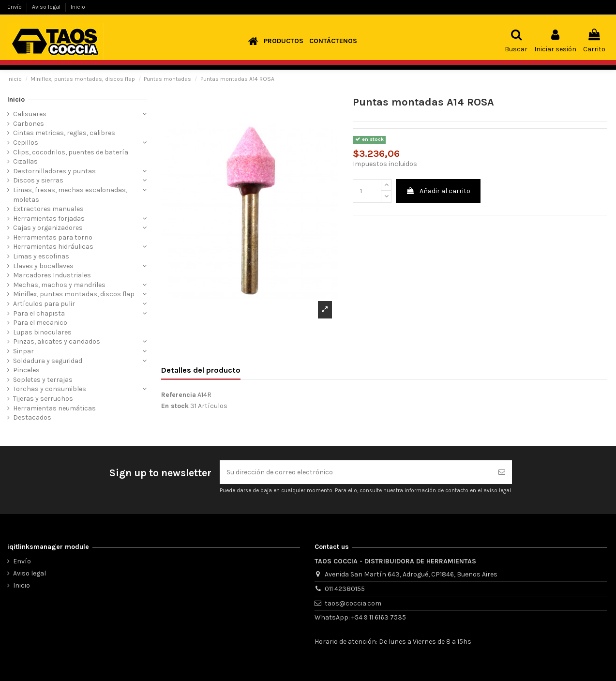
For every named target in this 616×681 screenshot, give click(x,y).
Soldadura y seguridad (48, 361)
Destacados (32, 417)
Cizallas (25, 161)
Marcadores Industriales (52, 275)
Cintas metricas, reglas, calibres (64, 133)
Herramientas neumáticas (54, 408)
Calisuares (30, 114)
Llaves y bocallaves (43, 266)
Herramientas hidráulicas (53, 247)
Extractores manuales (48, 209)
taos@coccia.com (353, 603)
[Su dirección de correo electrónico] (356, 472)
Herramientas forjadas (49, 219)
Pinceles (26, 370)
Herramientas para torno (53, 237)
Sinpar (23, 351)
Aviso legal (47, 7)
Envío (15, 7)
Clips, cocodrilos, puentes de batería (71, 152)
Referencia (179, 395)
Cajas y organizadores (48, 228)
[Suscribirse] (502, 472)
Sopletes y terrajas (43, 380)
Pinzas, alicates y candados (57, 341)
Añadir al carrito (438, 191)
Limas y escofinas (41, 256)
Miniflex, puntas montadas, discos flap (74, 294)
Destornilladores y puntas (54, 171)
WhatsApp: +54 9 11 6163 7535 (360, 617)
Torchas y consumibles (50, 389)
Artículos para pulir (44, 304)
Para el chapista (39, 313)
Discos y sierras (38, 180)
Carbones (29, 124)
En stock (175, 406)
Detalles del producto (201, 370)
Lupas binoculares (42, 332)
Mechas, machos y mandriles (59, 285)
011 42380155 (345, 589)
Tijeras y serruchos (43, 399)
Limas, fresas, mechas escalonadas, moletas (70, 195)
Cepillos (26, 143)
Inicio (78, 7)
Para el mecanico (40, 323)
